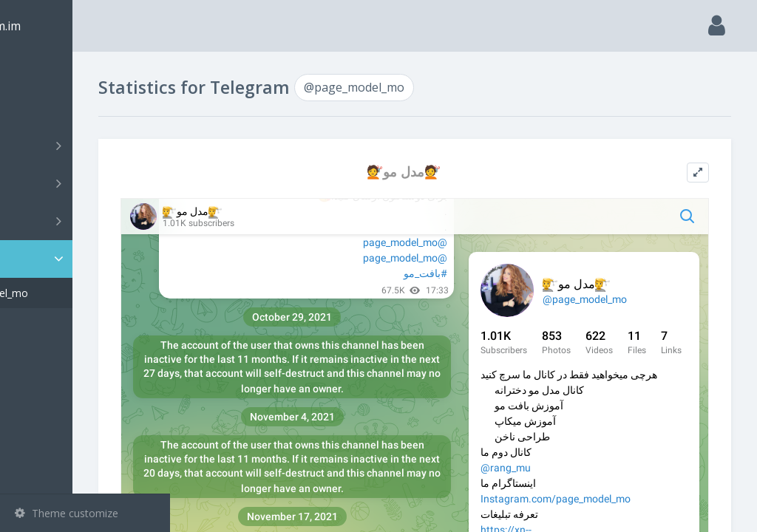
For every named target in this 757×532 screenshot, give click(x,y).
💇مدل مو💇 (452, 172)
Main (35, 71)
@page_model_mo (81, 293)
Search (38, 108)
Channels (87, 146)
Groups (87, 183)
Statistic (89, 259)
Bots (87, 221)
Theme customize (67, 513)
